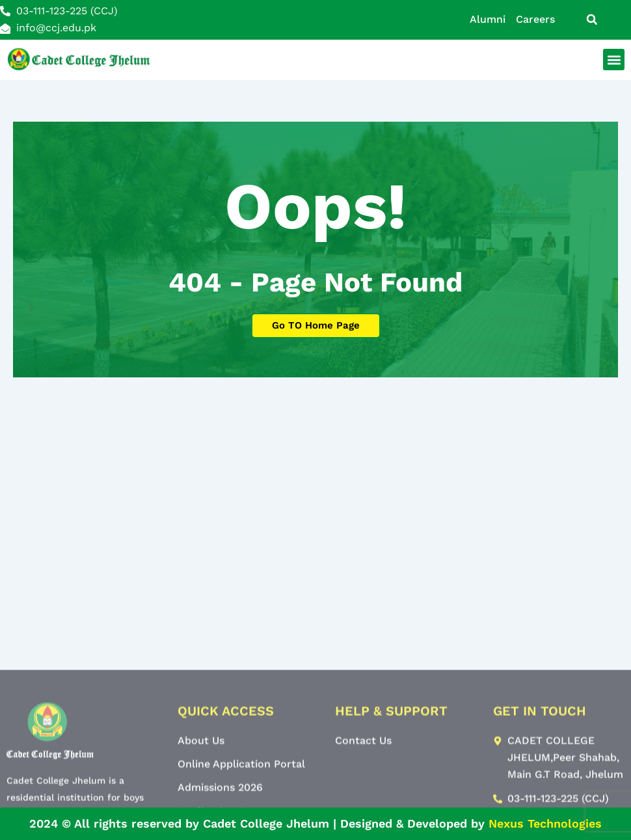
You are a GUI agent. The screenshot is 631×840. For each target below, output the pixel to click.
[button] (592, 20)
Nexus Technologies (545, 823)
